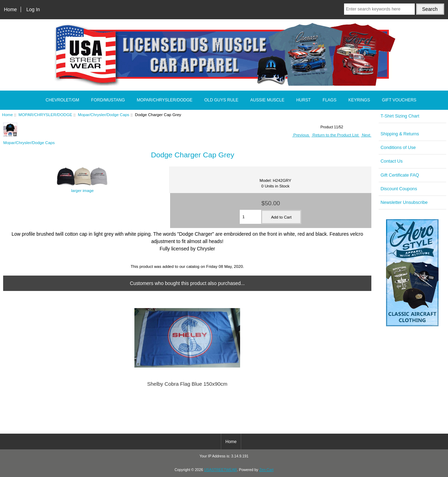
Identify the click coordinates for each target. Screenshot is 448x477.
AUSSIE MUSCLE (267, 100)
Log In (33, 9)
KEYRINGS (359, 100)
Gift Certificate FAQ (400, 175)
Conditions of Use (398, 147)
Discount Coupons (399, 189)
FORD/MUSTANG (108, 100)
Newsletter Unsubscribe (404, 202)
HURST (303, 100)
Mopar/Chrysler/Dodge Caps (104, 115)
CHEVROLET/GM (62, 100)
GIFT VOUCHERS (399, 100)
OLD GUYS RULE (221, 100)
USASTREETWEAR (220, 470)
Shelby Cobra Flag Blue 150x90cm (187, 384)
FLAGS (330, 100)
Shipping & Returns (400, 134)
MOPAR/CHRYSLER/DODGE (45, 115)
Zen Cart (267, 470)
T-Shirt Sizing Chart (400, 116)
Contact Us (391, 161)
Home (10, 9)
